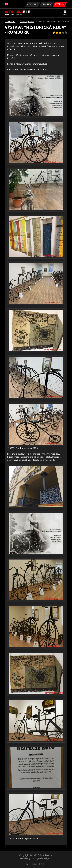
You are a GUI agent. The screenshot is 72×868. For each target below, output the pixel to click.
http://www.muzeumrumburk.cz (31, 64)
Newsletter (33, 4)
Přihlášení (47, 4)
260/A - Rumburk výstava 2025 (23, 448)
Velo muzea (10, 22)
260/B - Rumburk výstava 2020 (23, 838)
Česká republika (27, 22)
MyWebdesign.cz (44, 858)
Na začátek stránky (36, 864)
